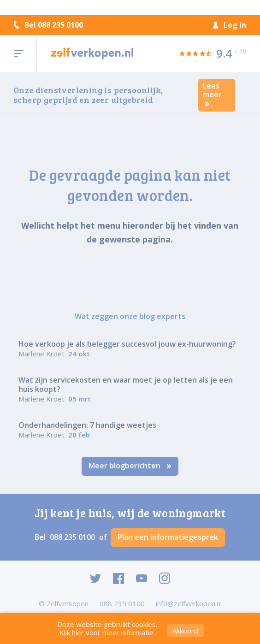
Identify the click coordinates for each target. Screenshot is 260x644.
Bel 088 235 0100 (48, 25)
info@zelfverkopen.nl (189, 603)
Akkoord (185, 631)
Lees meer (212, 94)
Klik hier (72, 632)
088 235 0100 (73, 537)
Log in (230, 25)
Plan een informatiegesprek (168, 537)
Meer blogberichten (130, 466)
